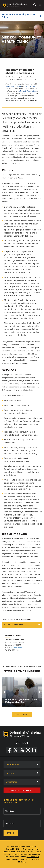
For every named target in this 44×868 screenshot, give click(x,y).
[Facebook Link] (9, 750)
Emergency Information (22, 790)
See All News (22, 715)
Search (35, 5)
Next (40, 692)
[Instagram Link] (28, 750)
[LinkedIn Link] (34, 750)
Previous (4, 692)
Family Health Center (13, 86)
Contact (22, 743)
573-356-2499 (16, 648)
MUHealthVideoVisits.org (28, 91)
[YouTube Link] (22, 750)
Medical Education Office (14, 625)
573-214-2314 (30, 86)
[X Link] (16, 750)
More (40, 5)
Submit (11, 833)
